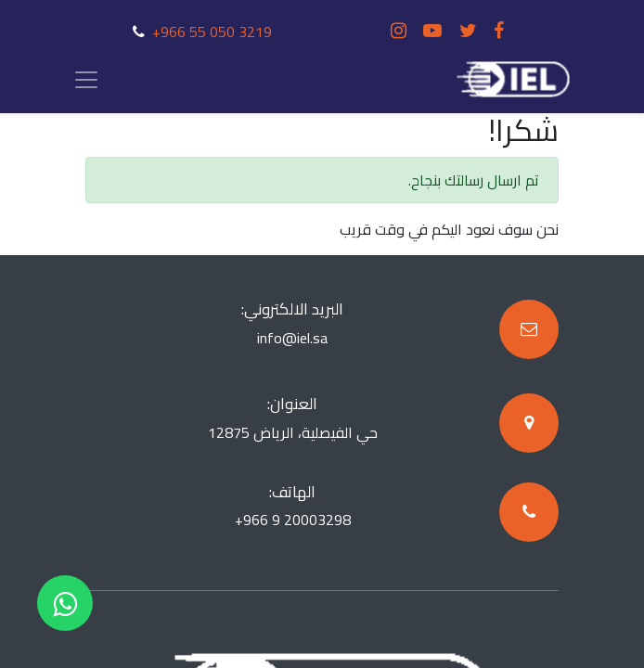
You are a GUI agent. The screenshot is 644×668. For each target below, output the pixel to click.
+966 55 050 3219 (212, 32)
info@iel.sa (292, 338)
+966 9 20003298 (293, 520)
